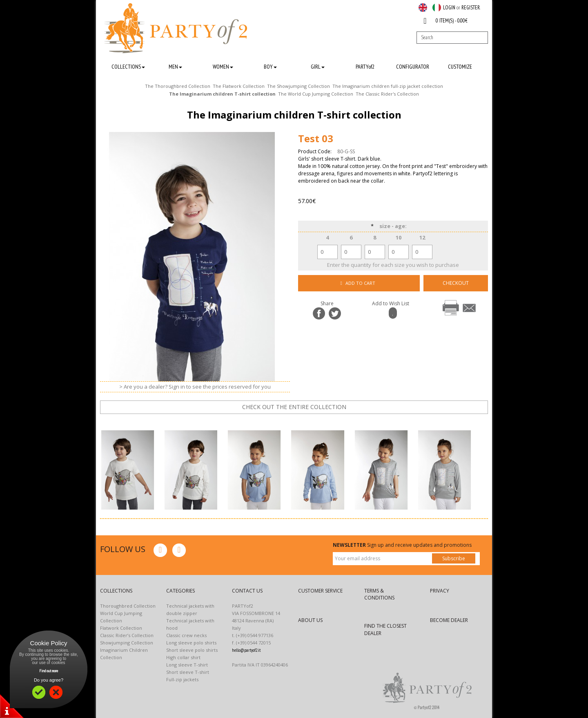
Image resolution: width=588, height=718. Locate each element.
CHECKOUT (456, 283)
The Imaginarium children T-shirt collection (222, 94)
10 (399, 237)
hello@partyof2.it (246, 650)
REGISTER (471, 8)
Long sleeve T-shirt (187, 665)
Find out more (49, 671)
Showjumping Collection (127, 643)
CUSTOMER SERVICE (320, 591)
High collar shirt (183, 657)
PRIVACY (440, 591)
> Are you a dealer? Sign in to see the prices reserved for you (195, 387)
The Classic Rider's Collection (387, 94)
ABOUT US (310, 620)
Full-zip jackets (182, 679)
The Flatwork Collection (239, 86)
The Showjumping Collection (298, 86)
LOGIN (449, 8)
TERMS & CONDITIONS (379, 594)
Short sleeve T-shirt (188, 672)
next (300, 421)
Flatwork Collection (121, 628)
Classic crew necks (186, 635)
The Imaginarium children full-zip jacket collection (388, 86)
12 (422, 237)
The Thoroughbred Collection (178, 86)
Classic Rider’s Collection (127, 635)
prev (275, 421)
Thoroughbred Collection (128, 606)
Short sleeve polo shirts (192, 650)
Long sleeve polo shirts (191, 643)
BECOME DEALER (449, 620)
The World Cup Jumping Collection (316, 94)
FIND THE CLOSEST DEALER (385, 629)
